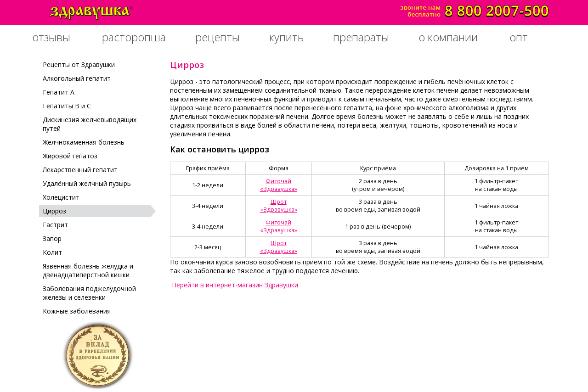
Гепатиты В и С (67, 106)
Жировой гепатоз (70, 156)
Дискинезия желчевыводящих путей (90, 124)
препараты (361, 37)
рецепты (218, 37)
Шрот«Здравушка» (279, 206)
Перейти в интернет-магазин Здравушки (235, 285)
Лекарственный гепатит (80, 170)
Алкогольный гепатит (77, 78)
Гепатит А (59, 92)
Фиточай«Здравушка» (279, 185)
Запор (52, 238)
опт (519, 37)
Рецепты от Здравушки (79, 64)
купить (286, 37)
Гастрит (55, 225)
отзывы (51, 37)
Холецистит (61, 197)
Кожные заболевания (77, 311)
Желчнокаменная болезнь (84, 142)
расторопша (134, 37)
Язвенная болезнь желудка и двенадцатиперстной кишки (88, 270)
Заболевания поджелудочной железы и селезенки (89, 293)
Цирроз (54, 211)
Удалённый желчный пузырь (87, 183)
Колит (52, 252)
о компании (448, 37)
